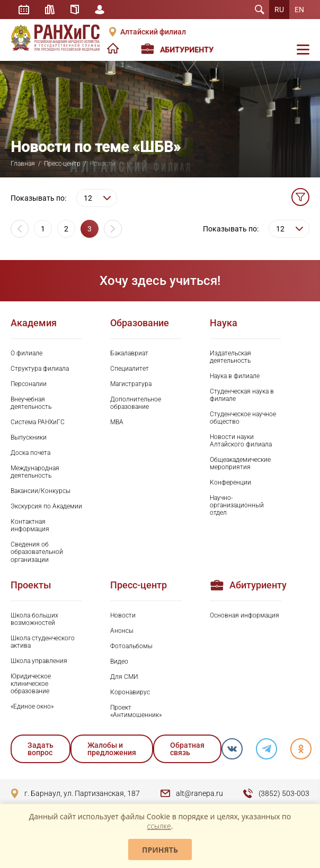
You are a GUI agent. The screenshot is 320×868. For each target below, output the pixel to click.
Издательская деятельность (230, 357)
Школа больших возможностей (34, 619)
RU (279, 10)
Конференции (230, 482)
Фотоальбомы (131, 646)
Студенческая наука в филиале (242, 395)
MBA (117, 422)
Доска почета (30, 453)
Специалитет (130, 369)
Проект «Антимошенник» (136, 711)
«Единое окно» (32, 706)
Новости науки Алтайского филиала (241, 441)
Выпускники (29, 437)
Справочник (75, 10)
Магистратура (131, 384)
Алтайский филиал (153, 32)
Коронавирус (130, 692)
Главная (23, 164)
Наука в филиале (235, 376)
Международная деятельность (35, 472)
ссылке (159, 826)
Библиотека (50, 10)
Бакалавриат (129, 353)
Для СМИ (124, 677)
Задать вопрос (41, 749)
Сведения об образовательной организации (37, 552)
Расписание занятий (24, 10)
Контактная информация (30, 525)
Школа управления (39, 661)
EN (299, 10)
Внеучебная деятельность (31, 403)
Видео (119, 661)
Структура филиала (40, 369)
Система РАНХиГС (38, 422)
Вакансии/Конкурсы (41, 491)
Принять (160, 850)
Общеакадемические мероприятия (240, 463)
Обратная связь (187, 749)
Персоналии (29, 384)
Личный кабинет (100, 10)
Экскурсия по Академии (46, 506)
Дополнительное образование (136, 403)
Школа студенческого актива (43, 642)
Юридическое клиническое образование (31, 684)
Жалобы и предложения (112, 749)
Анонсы (122, 631)
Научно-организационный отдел (237, 505)
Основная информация (245, 615)
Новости (123, 615)
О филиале (26, 353)
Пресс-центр (62, 164)
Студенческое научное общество (243, 418)
